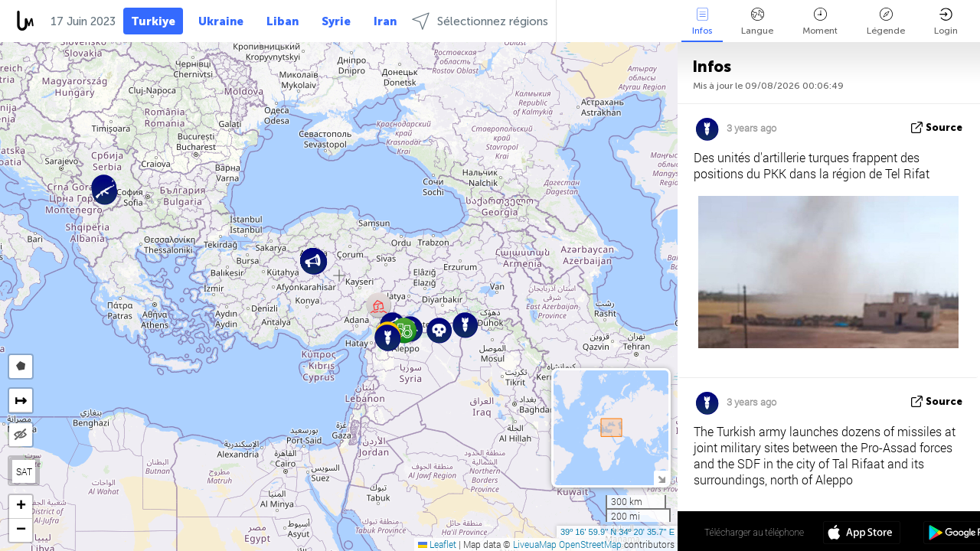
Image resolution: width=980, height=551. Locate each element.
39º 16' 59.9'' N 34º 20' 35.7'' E (617, 532)
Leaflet (437, 544)
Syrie (336, 21)
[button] (439, 330)
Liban (283, 21)
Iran (385, 21)
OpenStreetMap (590, 544)
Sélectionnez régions (480, 21)
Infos (702, 22)
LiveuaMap (535, 544)
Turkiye (153, 21)
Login (946, 22)
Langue (757, 22)
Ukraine (221, 21)
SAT (24, 471)
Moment (820, 22)
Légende (886, 22)
